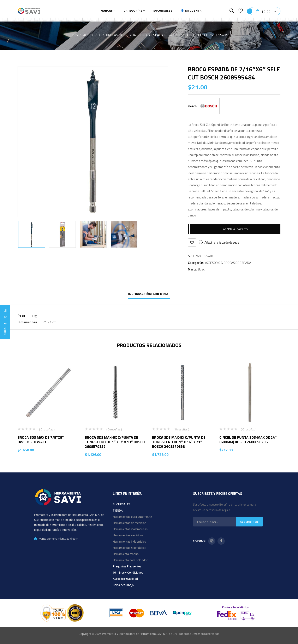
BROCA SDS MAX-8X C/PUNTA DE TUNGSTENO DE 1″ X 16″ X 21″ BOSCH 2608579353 (179, 442)
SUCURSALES (122, 504)
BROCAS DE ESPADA (121, 35)
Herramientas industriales (129, 542)
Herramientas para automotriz (132, 517)
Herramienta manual (126, 554)
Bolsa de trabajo (123, 585)
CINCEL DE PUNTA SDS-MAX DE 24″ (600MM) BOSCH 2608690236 (248, 440)
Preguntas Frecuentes (127, 566)
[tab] (149, 295)
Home (75, 35)
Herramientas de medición (130, 523)
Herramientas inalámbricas (130, 529)
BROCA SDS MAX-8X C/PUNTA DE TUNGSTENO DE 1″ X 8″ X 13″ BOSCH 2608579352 (115, 442)
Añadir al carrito (235, 229)
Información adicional (149, 294)
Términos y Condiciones (128, 573)
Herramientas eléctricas (128, 535)
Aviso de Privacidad (125, 579)
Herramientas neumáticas (129, 548)
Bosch (202, 269)
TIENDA (118, 511)
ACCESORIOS (92, 35)
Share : (5, 331)
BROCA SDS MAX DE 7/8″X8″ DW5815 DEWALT (41, 440)
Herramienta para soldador (130, 560)
